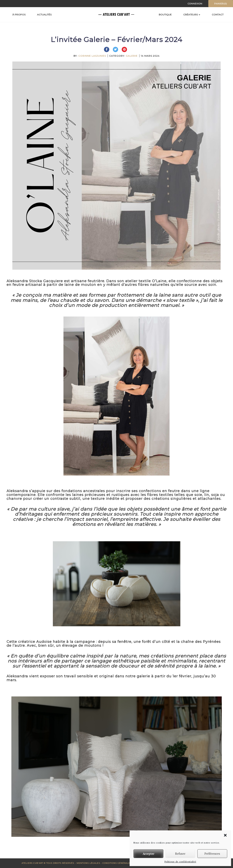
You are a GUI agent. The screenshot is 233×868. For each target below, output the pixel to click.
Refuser (180, 854)
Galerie (132, 56)
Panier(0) (221, 4)
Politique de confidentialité (180, 862)
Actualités (44, 15)
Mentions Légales (88, 863)
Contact (218, 15)
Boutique (165, 15)
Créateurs (192, 15)
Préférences (212, 854)
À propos (19, 15)
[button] (225, 835)
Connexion (195, 4)
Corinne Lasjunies (92, 56)
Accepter (149, 854)
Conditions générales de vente (123, 863)
